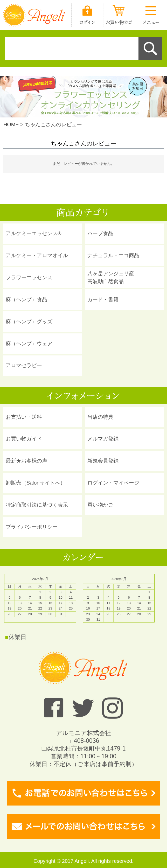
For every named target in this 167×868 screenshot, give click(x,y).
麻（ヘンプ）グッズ (29, 321)
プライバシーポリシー (32, 527)
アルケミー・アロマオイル (37, 255)
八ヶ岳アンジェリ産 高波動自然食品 (111, 277)
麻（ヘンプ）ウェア (29, 344)
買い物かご (100, 505)
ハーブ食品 (100, 233)
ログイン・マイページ (113, 483)
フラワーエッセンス (29, 277)
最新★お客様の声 (26, 461)
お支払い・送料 (24, 417)
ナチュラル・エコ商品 (113, 255)
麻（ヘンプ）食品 (26, 299)
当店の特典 (100, 417)
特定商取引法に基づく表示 (37, 505)
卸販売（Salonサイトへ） (36, 483)
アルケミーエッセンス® (34, 233)
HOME (11, 124)
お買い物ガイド (24, 439)
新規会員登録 (103, 461)
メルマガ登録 (103, 439)
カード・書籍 (103, 299)
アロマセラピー (24, 365)
